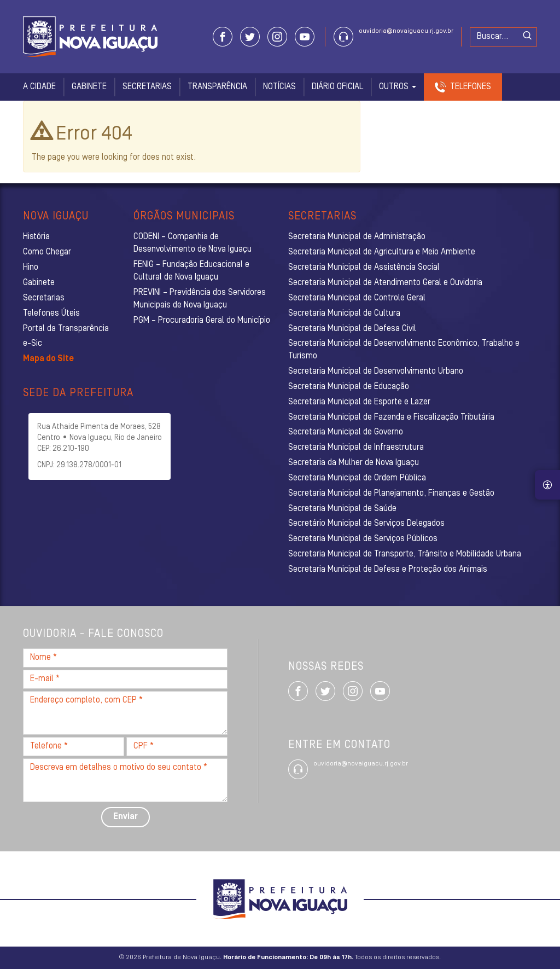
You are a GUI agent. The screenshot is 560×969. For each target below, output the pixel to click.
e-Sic (33, 344)
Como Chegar (47, 252)
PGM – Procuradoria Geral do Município (202, 321)
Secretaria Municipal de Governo (346, 432)
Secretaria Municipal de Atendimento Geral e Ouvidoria (385, 283)
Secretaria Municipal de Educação (349, 387)
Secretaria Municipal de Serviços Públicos (363, 539)
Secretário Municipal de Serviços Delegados (366, 524)
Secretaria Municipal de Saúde (342, 509)
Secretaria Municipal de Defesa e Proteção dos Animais (388, 570)
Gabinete (89, 87)
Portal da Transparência (66, 329)
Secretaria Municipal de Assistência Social (364, 268)
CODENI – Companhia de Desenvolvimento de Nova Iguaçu (192, 243)
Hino (31, 268)
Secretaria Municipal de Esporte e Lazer (359, 402)
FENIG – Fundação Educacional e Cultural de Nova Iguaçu (191, 271)
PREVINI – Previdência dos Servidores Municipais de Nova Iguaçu (200, 299)
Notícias (279, 87)
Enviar (126, 817)
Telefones (471, 87)
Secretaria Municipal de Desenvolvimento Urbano (376, 372)
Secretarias (147, 87)
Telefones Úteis (51, 314)
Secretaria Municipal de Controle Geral (357, 298)
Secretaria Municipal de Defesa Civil (352, 329)
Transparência (217, 87)
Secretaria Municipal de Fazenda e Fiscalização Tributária (391, 417)
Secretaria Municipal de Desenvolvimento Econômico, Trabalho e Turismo (404, 350)
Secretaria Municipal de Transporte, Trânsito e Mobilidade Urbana (405, 554)
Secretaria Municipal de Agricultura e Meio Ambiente (382, 252)
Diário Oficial (337, 87)
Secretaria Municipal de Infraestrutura (356, 448)
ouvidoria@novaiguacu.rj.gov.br (406, 31)
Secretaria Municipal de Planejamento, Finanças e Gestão (391, 494)
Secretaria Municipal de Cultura (344, 314)
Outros (398, 87)
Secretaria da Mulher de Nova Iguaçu (354, 463)
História (36, 237)
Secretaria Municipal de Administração (357, 237)
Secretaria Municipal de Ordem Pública (357, 478)
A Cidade (39, 87)
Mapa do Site (48, 359)
